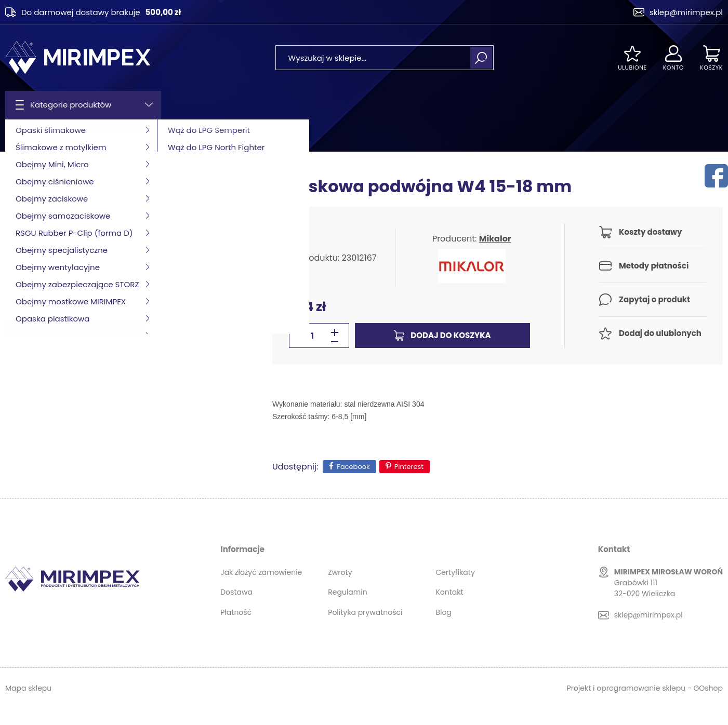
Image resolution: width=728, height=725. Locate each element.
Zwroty (340, 572)
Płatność (236, 612)
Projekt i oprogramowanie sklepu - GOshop (645, 688)
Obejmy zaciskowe (102, 136)
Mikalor (495, 239)
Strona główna (32, 136)
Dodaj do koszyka (451, 335)
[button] (335, 342)
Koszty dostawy (650, 232)
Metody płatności (654, 266)
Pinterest (409, 467)
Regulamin (347, 592)
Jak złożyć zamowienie (261, 572)
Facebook (353, 467)
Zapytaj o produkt (654, 299)
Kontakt (449, 592)
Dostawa (236, 592)
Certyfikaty (455, 572)
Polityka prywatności (365, 612)
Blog (443, 612)
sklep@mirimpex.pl (686, 12)
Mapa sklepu (28, 688)
